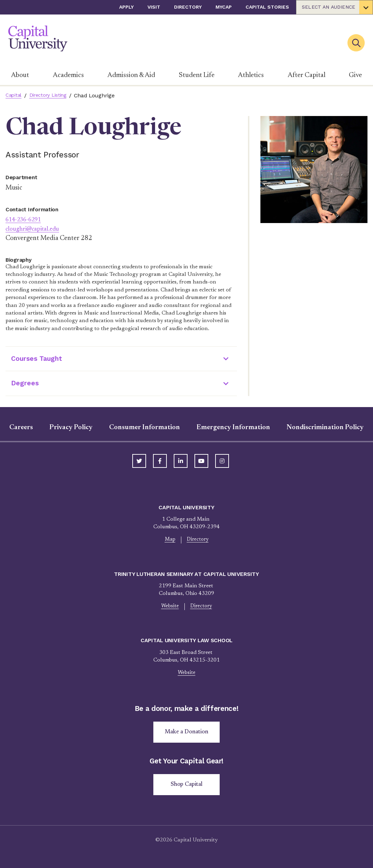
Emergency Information (233, 427)
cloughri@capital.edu (35, 229)
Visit (154, 7)
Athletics (251, 75)
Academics (68, 75)
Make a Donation (186, 735)
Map (169, 540)
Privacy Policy (71, 427)
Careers (21, 427)
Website (169, 607)
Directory (188, 7)
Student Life (197, 75)
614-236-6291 (27, 220)
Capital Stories (267, 7)
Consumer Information (145, 427)
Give (355, 75)
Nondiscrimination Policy (325, 427)
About (20, 75)
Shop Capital (187, 789)
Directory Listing (52, 95)
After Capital (307, 75)
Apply (126, 7)
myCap (224, 7)
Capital (14, 95)
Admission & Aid (131, 75)
